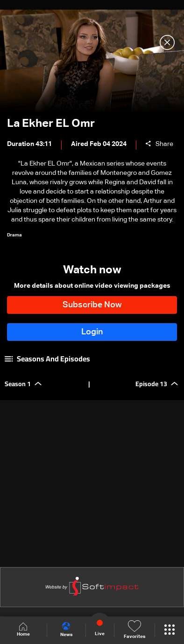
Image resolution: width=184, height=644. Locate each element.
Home (23, 630)
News (66, 630)
